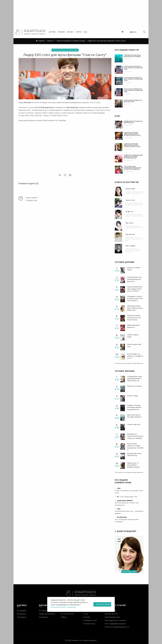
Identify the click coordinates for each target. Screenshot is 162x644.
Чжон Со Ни (130, 200)
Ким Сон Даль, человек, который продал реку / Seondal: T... (135, 447)
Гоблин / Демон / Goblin (133, 336)
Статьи (85, 614)
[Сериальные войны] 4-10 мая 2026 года (133, 101)
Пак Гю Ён (129, 223)
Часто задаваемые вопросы (115, 624)
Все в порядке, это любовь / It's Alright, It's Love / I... (135, 356)
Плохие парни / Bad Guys (134, 345)
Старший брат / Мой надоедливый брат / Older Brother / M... (134, 378)
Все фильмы (44, 611)
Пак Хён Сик (130, 234)
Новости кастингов (127, 182)
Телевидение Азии (90, 620)
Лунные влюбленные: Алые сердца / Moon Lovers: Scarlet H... (135, 289)
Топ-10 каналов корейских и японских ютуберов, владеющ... (132, 168)
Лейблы (64, 617)
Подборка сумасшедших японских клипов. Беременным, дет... (133, 156)
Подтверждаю (103, 604)
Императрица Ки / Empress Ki (134, 326)
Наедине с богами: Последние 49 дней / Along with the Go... (134, 407)
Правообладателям (112, 617)
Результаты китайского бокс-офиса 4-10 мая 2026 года (133, 79)
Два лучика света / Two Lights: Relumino (134, 416)
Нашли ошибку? (31, 198)
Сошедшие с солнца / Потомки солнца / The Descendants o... (135, 298)
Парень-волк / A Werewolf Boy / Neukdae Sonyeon (134, 465)
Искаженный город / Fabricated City (134, 454)
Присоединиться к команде (115, 620)
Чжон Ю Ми (130, 189)
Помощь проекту (111, 614)
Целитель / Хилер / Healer (134, 269)
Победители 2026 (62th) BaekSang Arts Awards (132, 56)
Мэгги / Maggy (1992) (129, 572)
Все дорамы (21, 611)
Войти (133, 32)
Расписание (21, 614)
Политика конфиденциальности (117, 627)
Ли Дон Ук (129, 211)
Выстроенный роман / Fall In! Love (134, 228)
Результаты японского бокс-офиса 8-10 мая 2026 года (133, 68)
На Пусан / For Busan (134, 386)
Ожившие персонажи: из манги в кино (133, 122)
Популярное (22, 617)
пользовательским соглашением (63, 607)
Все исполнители (67, 614)
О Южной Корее (89, 624)
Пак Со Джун (130, 246)
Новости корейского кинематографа (65, 50)
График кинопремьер (47, 614)
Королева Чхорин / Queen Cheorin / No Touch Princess (134, 318)
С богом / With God (134, 424)
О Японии (86, 617)
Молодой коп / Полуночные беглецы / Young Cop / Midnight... (135, 436)
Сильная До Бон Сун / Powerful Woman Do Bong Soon (135, 279)
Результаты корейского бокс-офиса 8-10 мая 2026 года (133, 90)
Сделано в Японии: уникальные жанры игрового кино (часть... (133, 134)
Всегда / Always (133, 396)
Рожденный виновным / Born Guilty (133, 251)
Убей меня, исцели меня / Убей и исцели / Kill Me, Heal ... (135, 308)
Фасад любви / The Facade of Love (134, 192)
